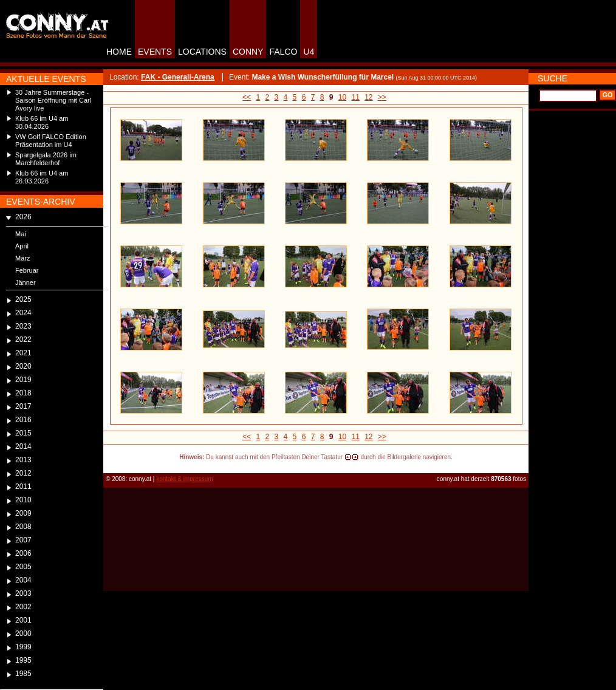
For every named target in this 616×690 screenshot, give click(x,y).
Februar (27, 270)
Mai (21, 234)
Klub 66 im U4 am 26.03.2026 (42, 177)
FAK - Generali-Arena (178, 77)
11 (355, 97)
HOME (119, 52)
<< (247, 97)
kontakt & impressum (184, 479)
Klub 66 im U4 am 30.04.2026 (42, 122)
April (22, 246)
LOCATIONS (202, 52)
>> (382, 97)
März (22, 258)
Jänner (26, 282)
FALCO (283, 52)
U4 (309, 52)
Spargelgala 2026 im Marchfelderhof (46, 159)
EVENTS (155, 52)
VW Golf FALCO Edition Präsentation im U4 (51, 141)
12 (368, 97)
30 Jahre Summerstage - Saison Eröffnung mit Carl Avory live (53, 100)
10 (342, 97)
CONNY (248, 52)
